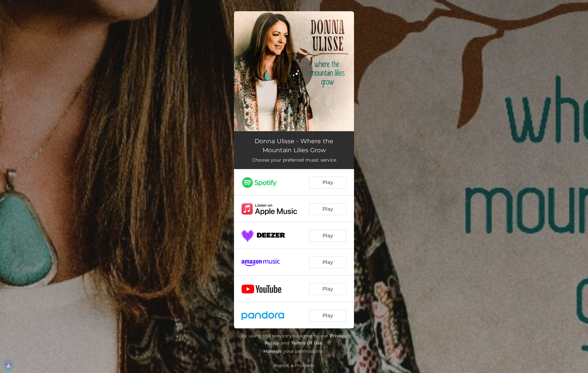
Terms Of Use (307, 343)
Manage (272, 351)
